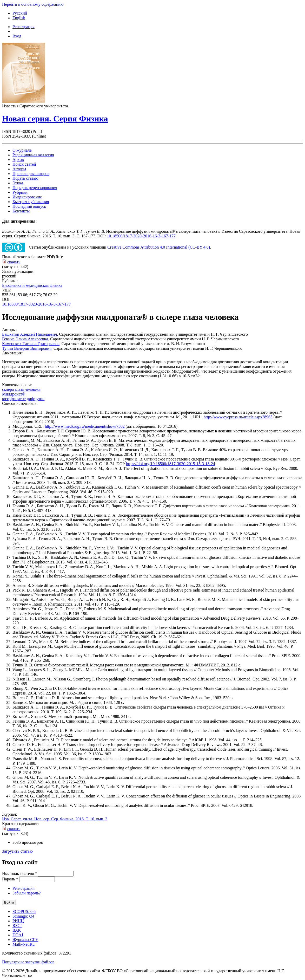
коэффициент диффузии (23, 399)
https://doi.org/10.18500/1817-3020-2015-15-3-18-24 (171, 464)
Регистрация (24, 27)
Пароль (10, 879)
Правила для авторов (31, 174)
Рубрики (20, 192)
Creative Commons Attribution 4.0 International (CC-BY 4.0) (159, 247)
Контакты (21, 211)
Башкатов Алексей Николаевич (29, 334)
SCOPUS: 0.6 (24, 911)
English (19, 18)
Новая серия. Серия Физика (55, 119)
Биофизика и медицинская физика (32, 285)
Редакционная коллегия (33, 155)
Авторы (19, 169)
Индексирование (27, 197)
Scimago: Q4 (23, 916)
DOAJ (18, 935)
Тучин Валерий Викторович (27, 348)
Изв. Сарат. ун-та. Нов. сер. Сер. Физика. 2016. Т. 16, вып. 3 (55, 819)
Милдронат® (14, 394)
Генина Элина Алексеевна (25, 339)
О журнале (22, 150)
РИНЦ (18, 921)
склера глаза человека (21, 389)
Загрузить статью (17, 851)
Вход (17, 36)
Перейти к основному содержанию (33, 4)
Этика (18, 183)
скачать (14, 262)
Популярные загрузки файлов (28, 962)
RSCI (17, 926)
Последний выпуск (29, 206)
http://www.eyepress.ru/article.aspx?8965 (238, 417)
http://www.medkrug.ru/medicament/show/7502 (85, 426)
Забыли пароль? (26, 893)
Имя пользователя (19, 874)
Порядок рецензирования (35, 188)
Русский (20, 13)
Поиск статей (24, 164)
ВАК (17, 930)
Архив (18, 160)
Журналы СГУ (25, 940)
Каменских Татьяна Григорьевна (31, 344)
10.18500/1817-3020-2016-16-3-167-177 (141, 236)
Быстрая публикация (31, 202)
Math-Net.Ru (24, 944)
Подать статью (25, 178)
